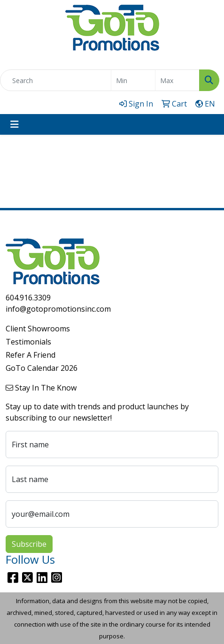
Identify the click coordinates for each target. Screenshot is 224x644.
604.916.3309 (28, 298)
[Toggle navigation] (15, 124)
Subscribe (29, 544)
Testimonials (28, 342)
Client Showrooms (38, 329)
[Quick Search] (56, 80)
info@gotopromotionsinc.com (58, 309)
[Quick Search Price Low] (133, 80)
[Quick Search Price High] (177, 80)
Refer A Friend (31, 355)
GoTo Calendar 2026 (42, 368)
